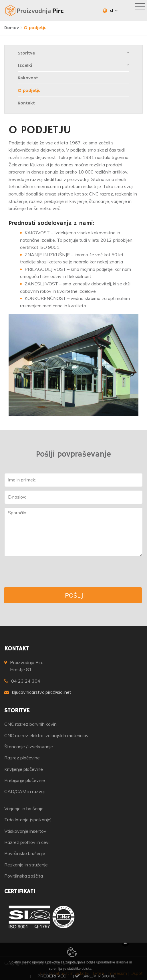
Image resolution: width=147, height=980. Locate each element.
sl (114, 10)
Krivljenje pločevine (24, 769)
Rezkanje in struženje (26, 865)
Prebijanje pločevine (25, 780)
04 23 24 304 (26, 681)
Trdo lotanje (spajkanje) (28, 820)
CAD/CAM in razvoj (24, 791)
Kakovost (28, 78)
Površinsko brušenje (25, 853)
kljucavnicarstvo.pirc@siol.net (42, 692)
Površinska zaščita (24, 876)
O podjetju (29, 91)
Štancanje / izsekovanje (29, 747)
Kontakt (26, 103)
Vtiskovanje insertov (25, 831)
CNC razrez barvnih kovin (30, 724)
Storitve (74, 53)
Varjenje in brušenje (24, 808)
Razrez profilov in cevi (27, 842)
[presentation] (48, 572)
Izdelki (74, 65)
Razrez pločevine (22, 758)
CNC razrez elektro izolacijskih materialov (46, 735)
